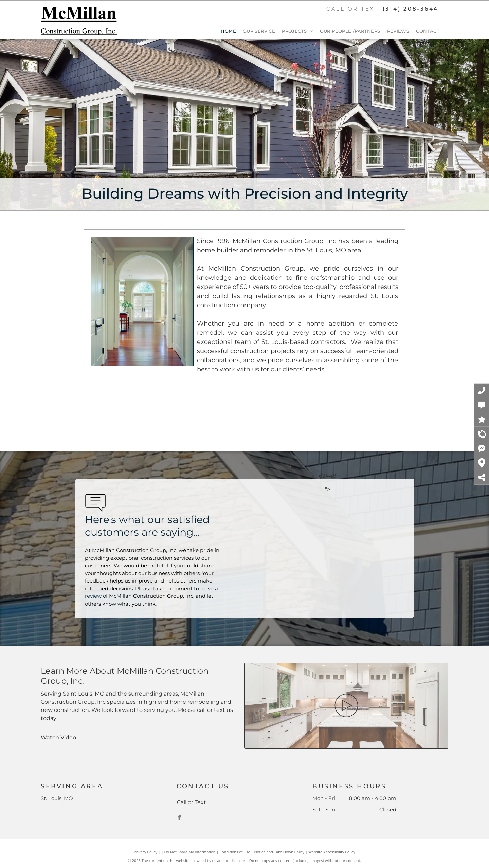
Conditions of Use (235, 852)
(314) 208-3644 (411, 9)
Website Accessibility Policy (332, 852)
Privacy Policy (146, 852)
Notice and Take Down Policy (279, 852)
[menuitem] (225, 31)
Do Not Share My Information (190, 852)
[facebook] (179, 819)
